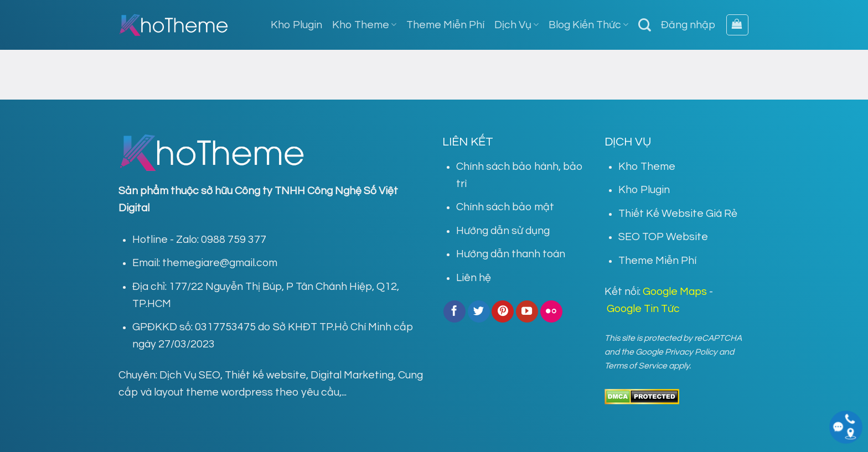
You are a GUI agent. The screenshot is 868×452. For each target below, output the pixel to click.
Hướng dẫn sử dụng (503, 231)
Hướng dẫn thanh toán (511, 254)
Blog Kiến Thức (588, 25)
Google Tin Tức (643, 309)
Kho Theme (364, 25)
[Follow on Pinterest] (503, 311)
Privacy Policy (691, 352)
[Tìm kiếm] (645, 25)
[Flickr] (551, 311)
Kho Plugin (296, 25)
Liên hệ (474, 278)
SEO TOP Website (663, 237)
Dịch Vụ (516, 25)
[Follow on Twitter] (479, 311)
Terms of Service (636, 366)
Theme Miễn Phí (445, 25)
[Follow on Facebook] (454, 311)
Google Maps (675, 292)
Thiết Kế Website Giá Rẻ (678, 214)
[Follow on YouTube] (527, 311)
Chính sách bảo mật (505, 207)
